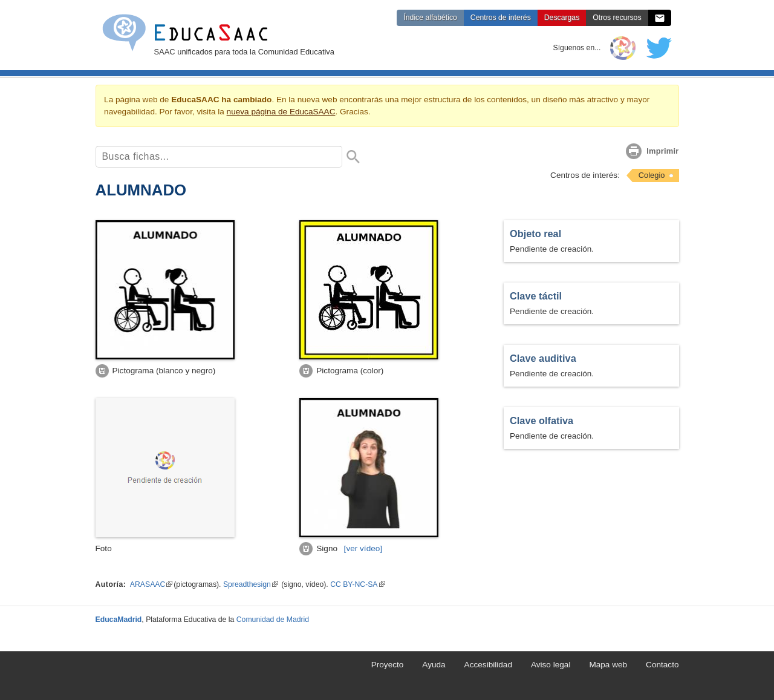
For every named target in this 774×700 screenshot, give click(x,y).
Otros (617, 18)
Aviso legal (551, 665)
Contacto (662, 665)
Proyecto (388, 665)
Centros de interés (501, 18)
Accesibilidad (488, 665)
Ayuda (434, 665)
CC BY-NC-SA (357, 584)
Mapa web (608, 665)
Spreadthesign (251, 584)
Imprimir (662, 151)
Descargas (562, 18)
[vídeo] (363, 548)
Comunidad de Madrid (273, 620)
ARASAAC (151, 584)
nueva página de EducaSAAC (281, 112)
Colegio (652, 175)
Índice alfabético (430, 18)
